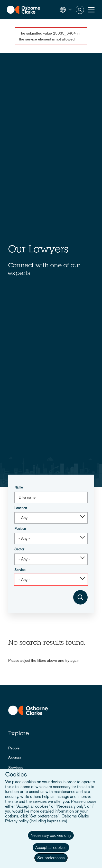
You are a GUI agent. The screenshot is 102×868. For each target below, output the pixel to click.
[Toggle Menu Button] (91, 10)
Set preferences (51, 858)
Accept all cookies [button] (51, 848)
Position (20, 529)
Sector (19, 549)
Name (19, 487)
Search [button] (80, 10)
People (14, 748)
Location (21, 508)
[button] (66, 10)
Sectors (15, 758)
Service (20, 570)
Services (15, 768)
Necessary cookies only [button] (51, 835)
